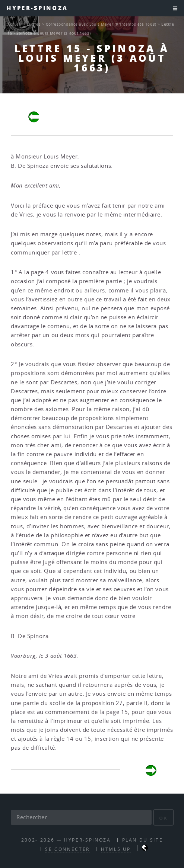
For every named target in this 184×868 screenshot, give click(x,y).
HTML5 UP (116, 849)
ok (163, 818)
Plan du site (143, 840)
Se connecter (67, 849)
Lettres (34, 24)
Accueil (15, 24)
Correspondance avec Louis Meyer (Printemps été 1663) (101, 24)
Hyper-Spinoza (37, 8)
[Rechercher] (81, 817)
